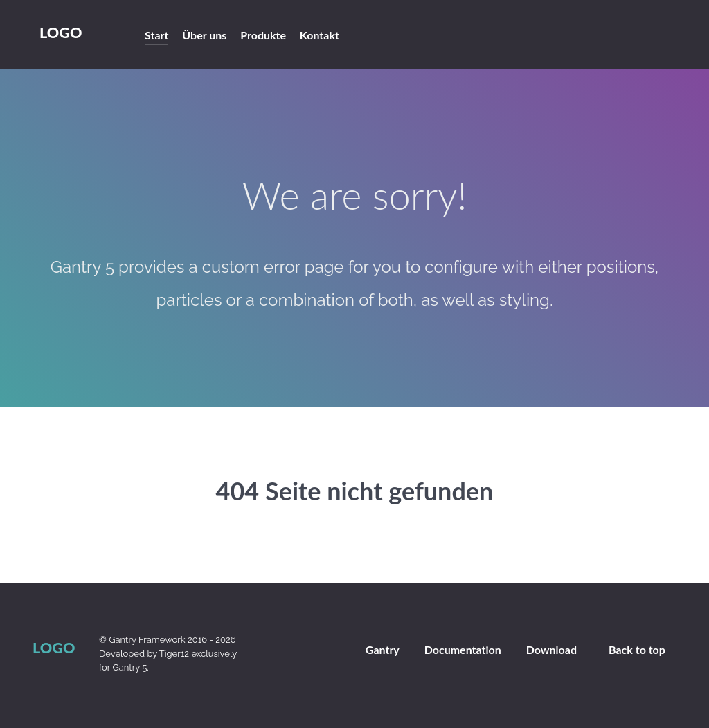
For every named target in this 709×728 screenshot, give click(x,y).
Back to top (637, 649)
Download (551, 649)
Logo (61, 33)
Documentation (463, 649)
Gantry (383, 649)
